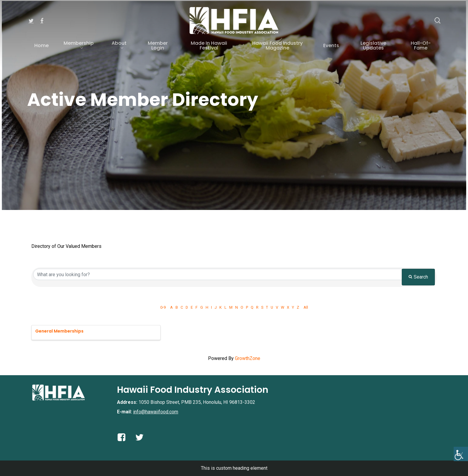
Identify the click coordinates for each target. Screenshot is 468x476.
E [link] (192, 307)
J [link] (216, 307)
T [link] (267, 307)
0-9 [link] (163, 307)
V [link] (277, 307)
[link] (461, 454)
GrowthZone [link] (248, 358)
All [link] (306, 307)
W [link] (283, 307)
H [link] (207, 307)
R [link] (257, 307)
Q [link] (252, 307)
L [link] (225, 307)
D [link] (187, 307)
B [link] (177, 307)
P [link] (247, 307)
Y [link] (293, 307)
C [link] (182, 307)
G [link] (202, 307)
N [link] (237, 307)
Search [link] (418, 277)
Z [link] (298, 307)
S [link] (262, 307)
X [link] (288, 307)
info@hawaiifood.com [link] (156, 412)
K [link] (221, 307)
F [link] (197, 307)
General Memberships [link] (59, 331)
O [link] (242, 307)
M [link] (231, 307)
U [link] (272, 307)
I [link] (211, 307)
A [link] (171, 307)
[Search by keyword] (217, 274)
